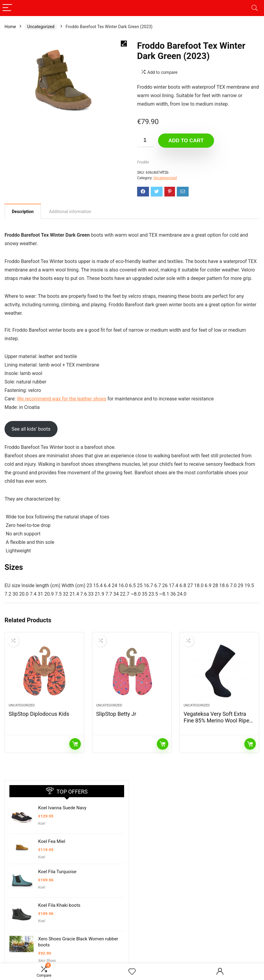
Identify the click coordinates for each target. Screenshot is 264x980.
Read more (75, 744)
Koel (42, 824)
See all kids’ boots (31, 429)
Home (10, 27)
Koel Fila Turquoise (57, 872)
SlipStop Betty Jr (116, 714)
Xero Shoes (47, 961)
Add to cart (186, 141)
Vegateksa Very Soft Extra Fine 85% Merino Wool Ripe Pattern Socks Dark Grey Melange (216, 724)
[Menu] (7, 8)
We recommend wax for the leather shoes (62, 399)
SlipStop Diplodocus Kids (39, 714)
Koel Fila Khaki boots (59, 905)
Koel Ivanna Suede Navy (62, 808)
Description (23, 212)
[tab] (23, 211)
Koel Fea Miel (52, 841)
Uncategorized (41, 27)
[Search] (255, 8)
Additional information (70, 212)
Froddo (143, 162)
